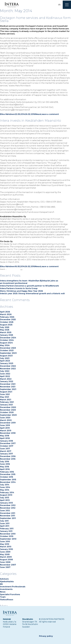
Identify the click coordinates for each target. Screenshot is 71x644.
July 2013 (4, 498)
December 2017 (8, 443)
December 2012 (8, 505)
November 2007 (8, 565)
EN (1, 584)
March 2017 (6, 451)
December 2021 (8, 384)
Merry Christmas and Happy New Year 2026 (21, 291)
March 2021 (6, 400)
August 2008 (6, 560)
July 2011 (4, 521)
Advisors (4, 579)
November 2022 (8, 369)
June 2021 (5, 394)
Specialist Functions (10, 594)
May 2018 (5, 436)
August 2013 (6, 495)
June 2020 (5, 418)
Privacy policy (46, 636)
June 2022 (5, 374)
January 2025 (7, 335)
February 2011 (7, 529)
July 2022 (5, 371)
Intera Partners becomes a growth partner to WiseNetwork (29, 286)
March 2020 (6, 420)
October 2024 (7, 340)
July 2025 (5, 327)
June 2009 (5, 552)
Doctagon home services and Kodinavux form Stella (31, 19)
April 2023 (5, 361)
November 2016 (8, 459)
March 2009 (6, 557)
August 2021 (6, 392)
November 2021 (8, 387)
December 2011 (8, 513)
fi (59, 5)
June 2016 (5, 464)
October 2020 (7, 412)
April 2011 (5, 526)
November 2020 (8, 410)
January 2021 (6, 405)
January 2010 (6, 549)
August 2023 (6, 356)
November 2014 (8, 482)
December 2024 (8, 338)
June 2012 (5, 511)
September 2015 (8, 480)
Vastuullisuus (7, 600)
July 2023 (5, 358)
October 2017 (7, 446)
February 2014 (7, 493)
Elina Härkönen (7, 114)
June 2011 (5, 523)
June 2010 (5, 542)
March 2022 (6, 379)
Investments (6, 589)
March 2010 (6, 547)
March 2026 (6, 314)
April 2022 (5, 376)
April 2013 (5, 500)
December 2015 (8, 474)
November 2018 (8, 433)
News (38, 114)
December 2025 (8, 320)
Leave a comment (50, 114)
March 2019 (6, 431)
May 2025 (5, 330)
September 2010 (8, 539)
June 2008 (5, 562)
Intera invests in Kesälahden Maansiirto (30, 121)
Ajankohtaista (7, 582)
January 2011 (6, 531)
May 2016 (5, 467)
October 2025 (7, 322)
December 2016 (8, 456)
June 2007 (5, 567)
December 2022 (8, 366)
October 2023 (7, 350)
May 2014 (5, 490)
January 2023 (7, 363)
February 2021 (7, 402)
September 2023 (8, 353)
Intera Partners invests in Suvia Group (19, 288)
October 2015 (7, 477)
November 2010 (8, 534)
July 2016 (5, 462)
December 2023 (8, 348)
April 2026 (5, 312)
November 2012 (8, 508)
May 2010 (5, 544)
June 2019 (5, 425)
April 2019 (5, 428)
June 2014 (5, 487)
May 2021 (4, 397)
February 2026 (7, 317)
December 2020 (8, 407)
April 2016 (5, 469)
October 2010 (7, 536)
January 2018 (6, 441)
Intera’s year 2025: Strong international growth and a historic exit (33, 294)
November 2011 (8, 516)
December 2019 (8, 423)
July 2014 (5, 485)
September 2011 (8, 518)
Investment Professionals (13, 587)
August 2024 (6, 343)
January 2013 (6, 503)
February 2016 (7, 472)
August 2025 (6, 325)
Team (3, 597)
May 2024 (5, 345)
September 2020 (8, 415)
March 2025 (6, 332)
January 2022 (7, 381)
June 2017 (5, 449)
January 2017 (6, 454)
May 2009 (5, 554)
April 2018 (5, 438)
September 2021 (8, 389)
